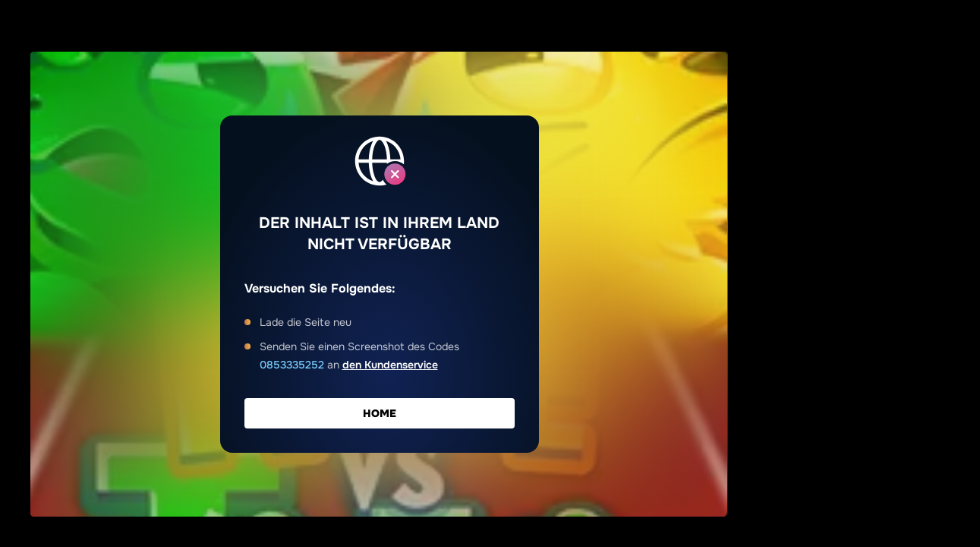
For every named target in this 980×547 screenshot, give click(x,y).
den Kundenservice (390, 365)
